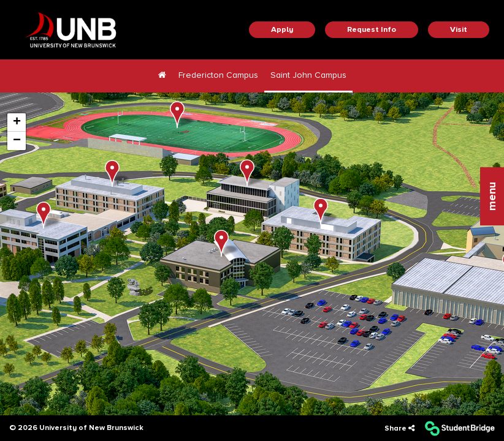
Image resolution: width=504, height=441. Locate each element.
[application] (252, 253)
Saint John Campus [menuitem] (308, 75)
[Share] (399, 428)
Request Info (372, 29)
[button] (492, 196)
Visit (459, 29)
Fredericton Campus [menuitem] (218, 75)
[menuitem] (162, 76)
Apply (282, 29)
